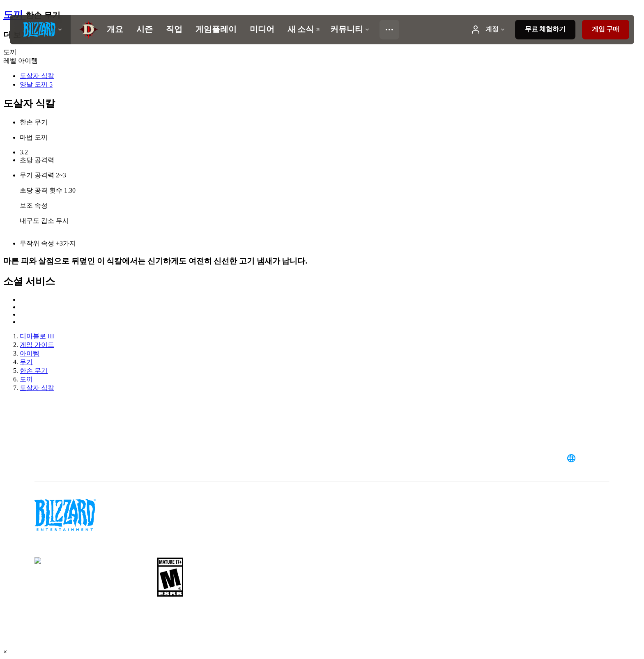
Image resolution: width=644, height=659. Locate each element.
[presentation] (40, 30)
